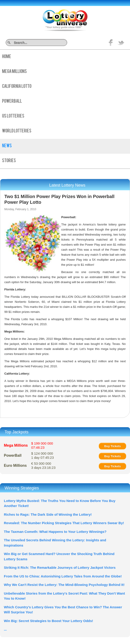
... (5, 629)
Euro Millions (15, 466)
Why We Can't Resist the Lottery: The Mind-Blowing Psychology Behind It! (64, 585)
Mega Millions (14, 72)
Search (65, 42)
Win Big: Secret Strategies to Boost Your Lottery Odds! (48, 621)
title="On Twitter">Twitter (121, 43)
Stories (9, 161)
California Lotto (17, 87)
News (7, 146)
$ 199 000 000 (42, 445)
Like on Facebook (111, 43)
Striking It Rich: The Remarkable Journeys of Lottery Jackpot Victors (60, 568)
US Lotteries (13, 116)
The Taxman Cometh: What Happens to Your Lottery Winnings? (55, 532)
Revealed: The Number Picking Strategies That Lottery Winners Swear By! (64, 523)
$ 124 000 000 (42, 455)
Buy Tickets (113, 446)
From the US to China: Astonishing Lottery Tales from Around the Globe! (63, 576)
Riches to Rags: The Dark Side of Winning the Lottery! (48, 514)
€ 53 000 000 (43, 466)
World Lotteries (17, 131)
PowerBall (12, 102)
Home (7, 57)
